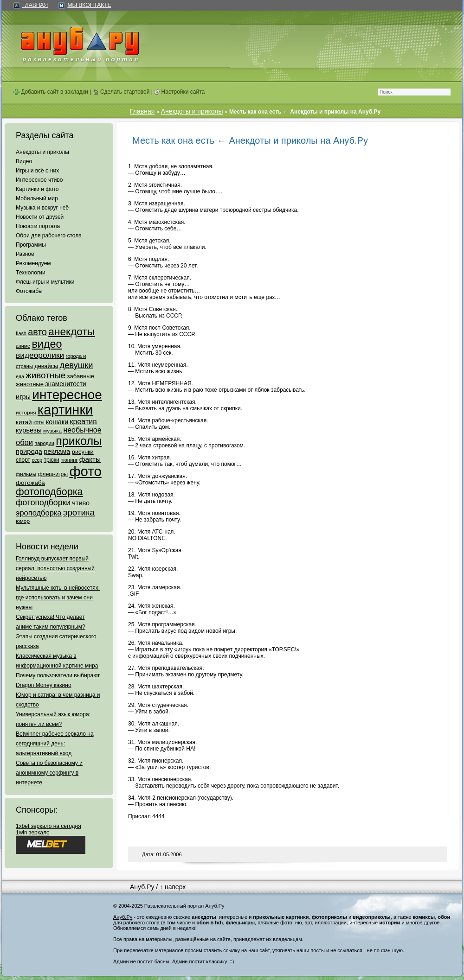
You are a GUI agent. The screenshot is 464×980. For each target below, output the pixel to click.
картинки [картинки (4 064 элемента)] (65, 410)
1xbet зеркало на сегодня (48, 826)
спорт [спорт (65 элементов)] (23, 460)
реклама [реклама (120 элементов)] (57, 452)
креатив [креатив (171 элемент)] (84, 422)
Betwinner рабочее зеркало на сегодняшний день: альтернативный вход (55, 744)
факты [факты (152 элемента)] (90, 459)
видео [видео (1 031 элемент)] (47, 344)
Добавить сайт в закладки (51, 92)
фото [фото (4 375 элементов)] (85, 471)
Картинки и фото (37, 189)
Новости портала (38, 226)
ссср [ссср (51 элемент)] (37, 460)
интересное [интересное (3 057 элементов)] (67, 395)
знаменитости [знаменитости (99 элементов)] (65, 384)
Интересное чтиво (39, 180)
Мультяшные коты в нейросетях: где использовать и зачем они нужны (58, 598)
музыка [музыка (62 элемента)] (52, 431)
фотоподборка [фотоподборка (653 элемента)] (49, 492)
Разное (25, 254)
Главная (35, 5)
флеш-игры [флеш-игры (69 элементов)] (53, 474)
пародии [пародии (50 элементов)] (44, 443)
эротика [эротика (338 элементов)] (79, 512)
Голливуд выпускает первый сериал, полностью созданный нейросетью (55, 568)
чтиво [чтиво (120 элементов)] (81, 503)
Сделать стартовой (121, 92)
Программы (31, 245)
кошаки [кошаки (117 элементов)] (57, 422)
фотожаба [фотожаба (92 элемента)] (30, 483)
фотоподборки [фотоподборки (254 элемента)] (43, 503)
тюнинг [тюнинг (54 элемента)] (69, 460)
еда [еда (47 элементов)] (20, 376)
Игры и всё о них (37, 171)
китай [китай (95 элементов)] (24, 422)
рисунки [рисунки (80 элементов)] (83, 452)
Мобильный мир (37, 198)
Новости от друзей (40, 217)
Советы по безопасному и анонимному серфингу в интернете (49, 773)
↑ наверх (173, 887)
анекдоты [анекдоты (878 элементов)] (71, 331)
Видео (24, 161)
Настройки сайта (179, 92)
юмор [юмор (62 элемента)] (23, 521)
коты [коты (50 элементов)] (39, 422)
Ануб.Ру (142, 887)
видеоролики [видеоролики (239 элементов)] (40, 355)
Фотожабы (29, 291)
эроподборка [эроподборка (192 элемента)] (39, 513)
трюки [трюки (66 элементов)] (51, 460)
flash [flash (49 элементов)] (21, 333)
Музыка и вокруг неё (42, 208)
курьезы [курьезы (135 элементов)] (29, 430)
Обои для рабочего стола (49, 235)
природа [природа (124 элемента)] (29, 452)
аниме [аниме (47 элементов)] (23, 346)
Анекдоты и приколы (42, 152)
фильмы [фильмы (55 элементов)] (26, 474)
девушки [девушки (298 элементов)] (76, 365)
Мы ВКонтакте (89, 5)
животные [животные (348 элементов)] (45, 375)
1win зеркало (33, 833)
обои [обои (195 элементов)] (24, 442)
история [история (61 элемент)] (26, 412)
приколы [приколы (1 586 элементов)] (79, 441)
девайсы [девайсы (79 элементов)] (46, 366)
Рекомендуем (33, 263)
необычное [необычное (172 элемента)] (82, 430)
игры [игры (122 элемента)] (23, 397)
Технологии (31, 273)
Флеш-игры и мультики (45, 282)
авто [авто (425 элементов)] (37, 332)
